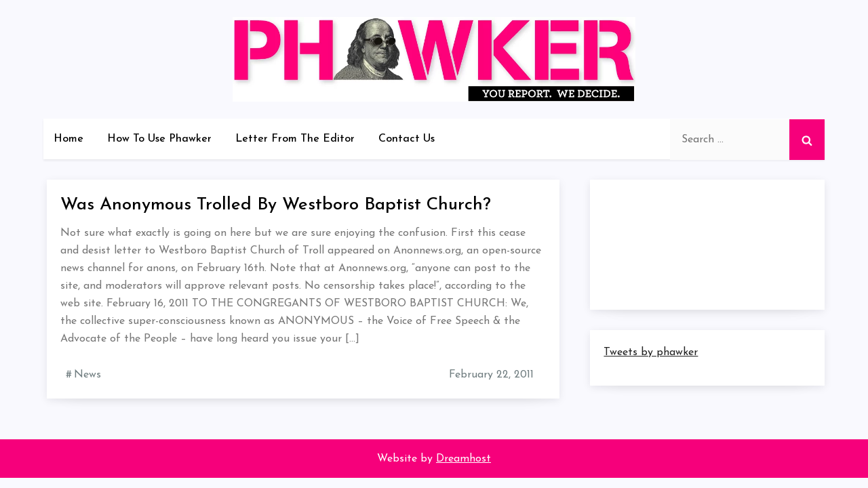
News (87, 375)
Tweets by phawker (651, 352)
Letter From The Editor (295, 139)
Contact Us (407, 139)
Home (68, 139)
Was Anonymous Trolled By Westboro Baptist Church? (276, 205)
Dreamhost (463, 459)
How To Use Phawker (159, 139)
